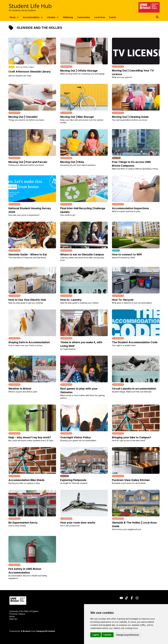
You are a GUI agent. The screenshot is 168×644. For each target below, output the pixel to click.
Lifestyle (51, 17)
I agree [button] (96, 635)
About (12, 17)
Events (113, 17)
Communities (84, 17)
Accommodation (31, 17)
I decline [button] (107, 635)
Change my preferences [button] (128, 635)
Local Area (100, 17)
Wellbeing (68, 17)
